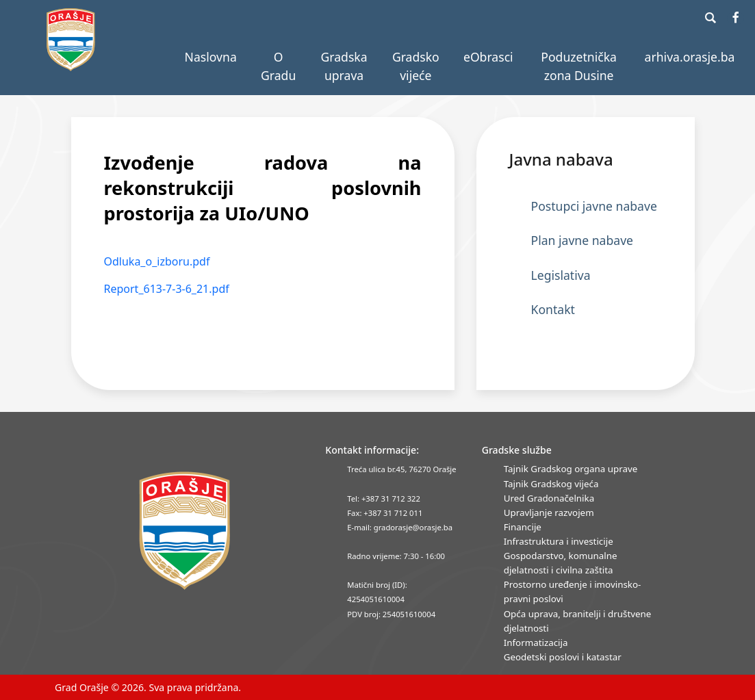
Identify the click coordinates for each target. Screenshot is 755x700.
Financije (523, 527)
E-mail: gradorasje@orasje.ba (400, 527)
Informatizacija (536, 643)
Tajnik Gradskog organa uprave (571, 469)
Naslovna (211, 57)
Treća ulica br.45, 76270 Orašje (401, 469)
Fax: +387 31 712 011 (385, 513)
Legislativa (561, 275)
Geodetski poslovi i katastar (563, 657)
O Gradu (278, 66)
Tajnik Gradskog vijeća (551, 484)
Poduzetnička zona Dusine (579, 66)
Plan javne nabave (583, 240)
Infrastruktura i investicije (559, 541)
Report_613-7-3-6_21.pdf (167, 289)
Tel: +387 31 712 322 (384, 498)
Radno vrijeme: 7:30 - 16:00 (396, 556)
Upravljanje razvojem (549, 513)
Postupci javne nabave (594, 206)
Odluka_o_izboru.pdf (157, 261)
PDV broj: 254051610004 (391, 614)
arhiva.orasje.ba (690, 57)
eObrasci (488, 57)
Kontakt (553, 309)
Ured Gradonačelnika (549, 498)
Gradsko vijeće (416, 66)
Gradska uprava (344, 66)
